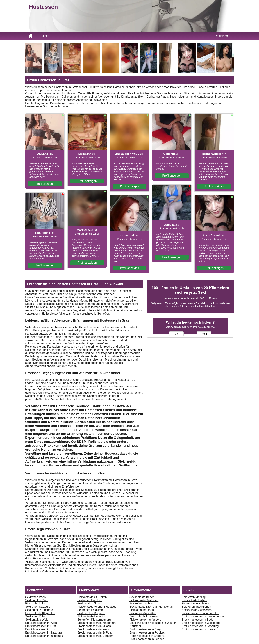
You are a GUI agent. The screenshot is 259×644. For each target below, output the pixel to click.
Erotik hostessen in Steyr (145, 629)
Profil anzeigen (45, 184)
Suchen (44, 36)
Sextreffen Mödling (194, 597)
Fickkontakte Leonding (92, 616)
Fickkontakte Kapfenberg (145, 620)
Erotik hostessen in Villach (94, 626)
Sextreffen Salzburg (38, 607)
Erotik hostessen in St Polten (96, 633)
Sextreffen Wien (35, 597)
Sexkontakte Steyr (89, 603)
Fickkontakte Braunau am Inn (200, 613)
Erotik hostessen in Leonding (200, 626)
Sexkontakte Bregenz (91, 613)
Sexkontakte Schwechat (197, 610)
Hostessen (32, 106)
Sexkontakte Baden (142, 597)
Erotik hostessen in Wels (93, 629)
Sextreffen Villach (36, 616)
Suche (200, 87)
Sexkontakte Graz (37, 600)
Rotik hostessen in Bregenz (147, 636)
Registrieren (222, 36)
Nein (204, 334)
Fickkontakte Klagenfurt (40, 613)
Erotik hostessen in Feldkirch (148, 633)
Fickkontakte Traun (142, 610)
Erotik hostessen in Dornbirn (95, 636)
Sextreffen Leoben (141, 603)
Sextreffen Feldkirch (90, 610)
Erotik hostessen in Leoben (147, 639)
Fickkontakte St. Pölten (92, 597)
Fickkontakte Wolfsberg (144, 600)
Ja (177, 334)
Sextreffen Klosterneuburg (94, 620)
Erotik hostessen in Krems (198, 629)
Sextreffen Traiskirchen (196, 607)
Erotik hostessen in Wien (41, 623)
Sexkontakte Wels (37, 620)
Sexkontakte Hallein (194, 600)
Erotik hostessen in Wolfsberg (201, 623)
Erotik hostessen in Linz (40, 629)
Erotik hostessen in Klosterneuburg (204, 616)
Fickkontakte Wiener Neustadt (96, 607)
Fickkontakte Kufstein (195, 603)
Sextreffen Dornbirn (90, 600)
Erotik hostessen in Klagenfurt (96, 623)
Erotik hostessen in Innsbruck (44, 636)
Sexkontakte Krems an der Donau (151, 607)
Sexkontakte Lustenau (144, 616)
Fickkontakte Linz (36, 603)
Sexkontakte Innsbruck (40, 610)
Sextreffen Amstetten (143, 613)
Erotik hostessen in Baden (198, 620)
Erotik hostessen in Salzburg (43, 633)
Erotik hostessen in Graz (41, 626)
